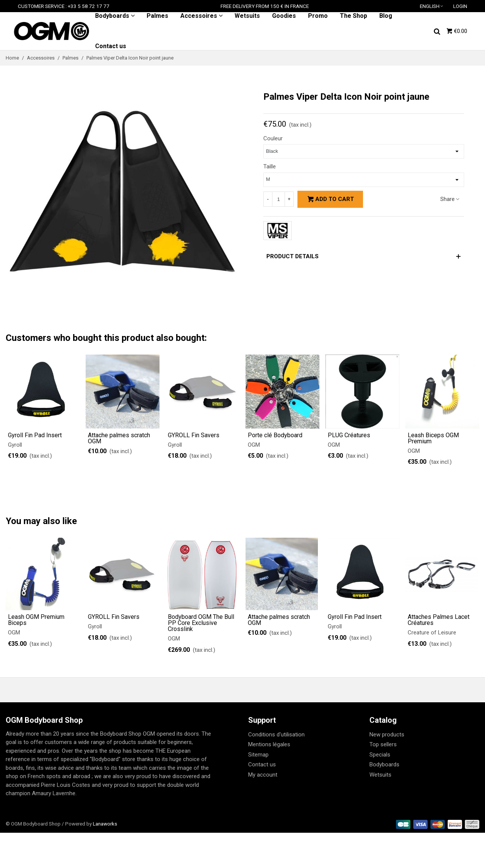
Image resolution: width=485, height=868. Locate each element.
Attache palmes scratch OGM (119, 438)
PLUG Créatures (349, 435)
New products (387, 735)
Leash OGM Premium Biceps (36, 620)
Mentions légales (269, 744)
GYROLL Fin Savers (194, 435)
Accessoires (199, 16)
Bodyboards (112, 16)
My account (263, 775)
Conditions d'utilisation (276, 735)
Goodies (284, 16)
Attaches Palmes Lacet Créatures (439, 620)
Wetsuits (247, 16)
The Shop (354, 16)
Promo (318, 16)
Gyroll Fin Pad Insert (35, 435)
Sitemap (258, 755)
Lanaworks (105, 824)
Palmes (157, 16)
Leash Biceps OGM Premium (433, 438)
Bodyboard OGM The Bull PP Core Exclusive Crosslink (201, 623)
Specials (380, 755)
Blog (386, 16)
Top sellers (383, 744)
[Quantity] (278, 199)
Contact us (111, 46)
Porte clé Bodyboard (275, 435)
